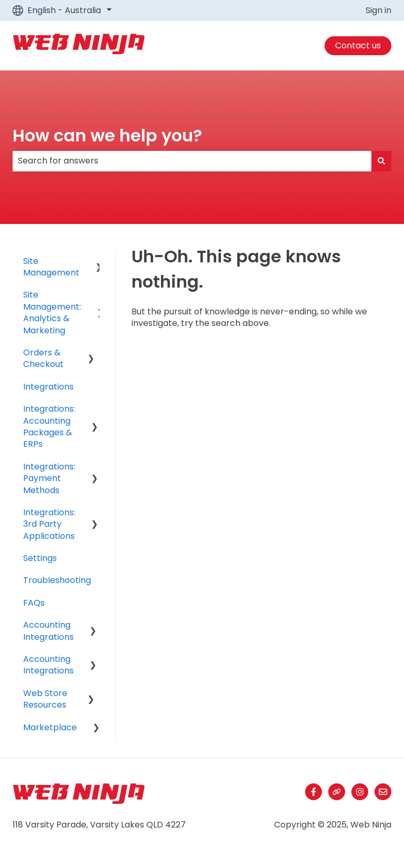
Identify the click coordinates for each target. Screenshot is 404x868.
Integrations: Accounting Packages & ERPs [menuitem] (49, 426)
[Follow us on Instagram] (360, 792)
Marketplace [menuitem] (50, 727)
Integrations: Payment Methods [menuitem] (49, 478)
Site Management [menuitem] (51, 267)
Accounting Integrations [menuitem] (48, 631)
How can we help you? (107, 135)
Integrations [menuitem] (48, 387)
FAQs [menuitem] (34, 603)
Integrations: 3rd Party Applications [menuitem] (49, 524)
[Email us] (383, 792)
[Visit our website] (337, 792)
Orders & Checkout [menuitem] (43, 358)
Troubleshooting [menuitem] (57, 580)
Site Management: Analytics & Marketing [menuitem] (52, 312)
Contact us (358, 45)
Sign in (378, 11)
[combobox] (192, 161)
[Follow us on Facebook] (314, 792)
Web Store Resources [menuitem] (45, 699)
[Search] (381, 161)
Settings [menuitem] (40, 558)
